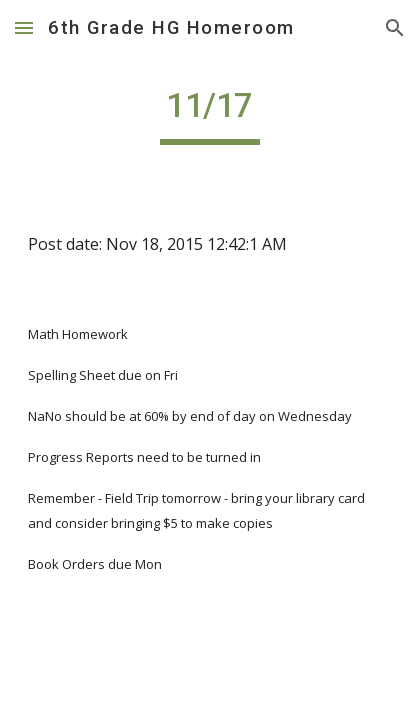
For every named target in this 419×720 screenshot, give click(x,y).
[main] (209, 115)
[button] (24, 27)
